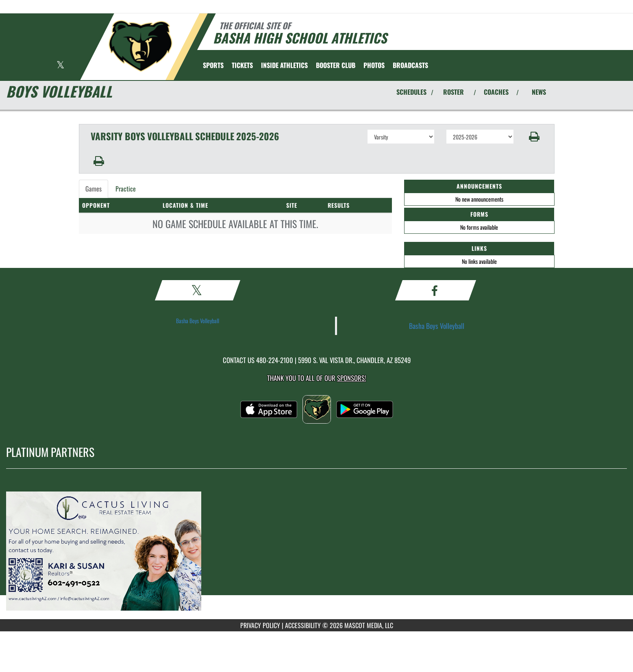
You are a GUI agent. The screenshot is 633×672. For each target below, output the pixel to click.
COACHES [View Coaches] (496, 92)
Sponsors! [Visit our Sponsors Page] (351, 378)
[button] (534, 137)
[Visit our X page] (60, 66)
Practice (126, 189)
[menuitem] (242, 65)
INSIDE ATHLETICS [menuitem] (284, 65)
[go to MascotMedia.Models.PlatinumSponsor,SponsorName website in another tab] (316, 550)
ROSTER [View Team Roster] (454, 92)
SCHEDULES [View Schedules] (411, 92)
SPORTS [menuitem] (213, 65)
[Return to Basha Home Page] (140, 46)
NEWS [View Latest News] (539, 92)
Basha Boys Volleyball (198, 321)
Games (94, 189)
